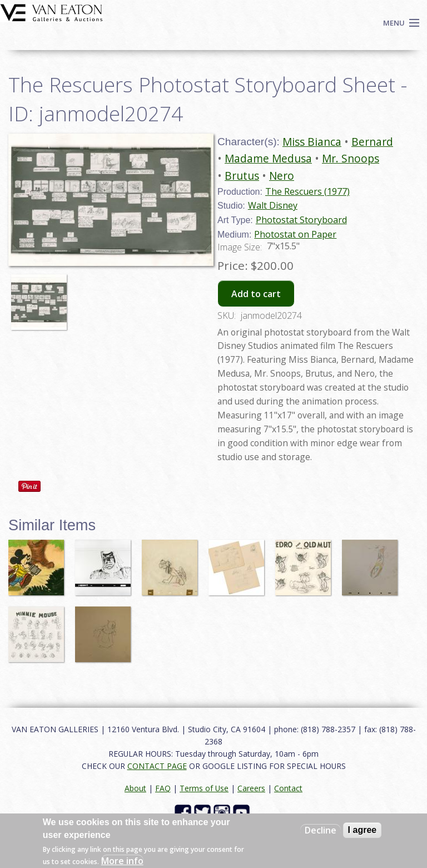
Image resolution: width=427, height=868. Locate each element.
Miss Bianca (312, 142)
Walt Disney (273, 205)
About (135, 788)
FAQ (163, 788)
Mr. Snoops (351, 158)
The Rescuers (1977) (307, 191)
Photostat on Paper (295, 234)
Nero (282, 176)
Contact (288, 788)
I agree (363, 830)
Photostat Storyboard (301, 220)
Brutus (242, 176)
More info (122, 861)
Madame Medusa (268, 158)
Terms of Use (204, 788)
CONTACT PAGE (157, 766)
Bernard (372, 142)
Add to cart (256, 294)
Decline (321, 830)
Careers (251, 788)
